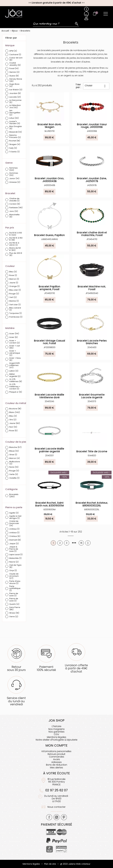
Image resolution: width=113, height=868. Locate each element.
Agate (14, 513)
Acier (14, 334)
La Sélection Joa (15, 107)
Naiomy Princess (15, 136)
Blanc (15, 412)
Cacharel (15, 55)
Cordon (15, 204)
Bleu (13, 272)
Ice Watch (16, 90)
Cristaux (15, 536)
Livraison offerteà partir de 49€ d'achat (76, 668)
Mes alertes (56, 768)
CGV (56, 734)
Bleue (14, 451)
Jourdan (15, 93)
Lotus (14, 118)
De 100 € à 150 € (16, 239)
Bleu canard (15, 309)
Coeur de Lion (16, 59)
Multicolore (15, 463)
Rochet (15, 141)
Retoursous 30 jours (16, 668)
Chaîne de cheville (14, 200)
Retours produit (56, 754)
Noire (14, 467)
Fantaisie (16, 208)
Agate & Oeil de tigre (15, 517)
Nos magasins (56, 729)
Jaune (14, 283)
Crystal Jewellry (15, 64)
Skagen (15, 144)
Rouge (14, 294)
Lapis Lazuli (16, 555)
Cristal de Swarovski (14, 523)
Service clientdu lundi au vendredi (16, 701)
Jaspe (14, 544)
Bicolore (15, 409)
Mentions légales (57, 737)
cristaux (14, 529)
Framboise (16, 317)
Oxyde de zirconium (14, 576)
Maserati (16, 132)
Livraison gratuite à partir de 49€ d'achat (56, 3)
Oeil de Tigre (15, 566)
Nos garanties (56, 732)
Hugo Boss (14, 85)
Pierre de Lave (14, 595)
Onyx (13, 571)
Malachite (15, 558)
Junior (14, 179)
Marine (14, 301)
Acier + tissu (15, 359)
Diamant (15, 540)
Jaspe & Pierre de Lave (14, 549)
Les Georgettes (15, 113)
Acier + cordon (14, 342)
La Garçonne (15, 101)
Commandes (57, 757)
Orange (14, 286)
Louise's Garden (15, 123)
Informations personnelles (56, 751)
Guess (14, 76)
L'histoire (57, 726)
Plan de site (50, 864)
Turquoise (15, 313)
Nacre (14, 562)
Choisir (96, 86)
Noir (13, 427)
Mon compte (56, 745)
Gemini (14, 72)
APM (13, 51)
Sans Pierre (15, 609)
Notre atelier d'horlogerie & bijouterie (57, 740)
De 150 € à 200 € (14, 244)
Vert (13, 297)
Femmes (13, 169)
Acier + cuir (15, 347)
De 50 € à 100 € (16, 234)
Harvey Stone (16, 80)
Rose (13, 275)
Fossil (14, 69)
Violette (14, 478)
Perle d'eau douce (15, 582)
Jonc (14, 211)
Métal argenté (15, 375)
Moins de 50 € (15, 249)
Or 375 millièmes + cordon (15, 387)
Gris (13, 420)
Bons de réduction (57, 765)
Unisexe (15, 182)
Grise (13, 455)
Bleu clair (15, 290)
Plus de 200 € (16, 254)
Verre (14, 617)
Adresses (56, 762)
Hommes (14, 174)
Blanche (15, 447)
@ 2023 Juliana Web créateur (75, 864)
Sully (13, 148)
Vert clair (15, 305)
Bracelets (14, 496)
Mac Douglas (16, 128)
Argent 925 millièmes (14, 365)
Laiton (14, 371)
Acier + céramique (15, 353)
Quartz (14, 604)
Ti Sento (14, 152)
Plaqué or (16, 392)
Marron (14, 279)
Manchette (14, 216)
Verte (14, 474)
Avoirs (56, 759)
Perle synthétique (15, 589)
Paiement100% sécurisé (46, 668)
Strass (14, 613)
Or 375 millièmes (16, 380)
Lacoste (15, 97)
